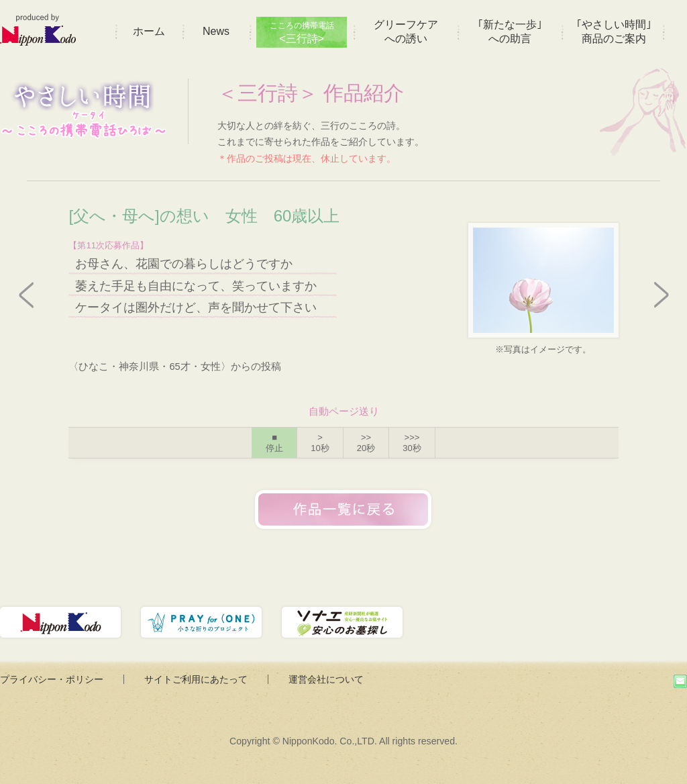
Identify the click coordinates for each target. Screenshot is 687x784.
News (216, 31)
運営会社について (326, 679)
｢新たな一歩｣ (510, 32)
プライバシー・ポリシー (52, 679)
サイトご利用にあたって (196, 679)
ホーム (149, 31)
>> (366, 443)
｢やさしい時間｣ (614, 32)
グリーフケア (406, 32)
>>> (412, 443)
